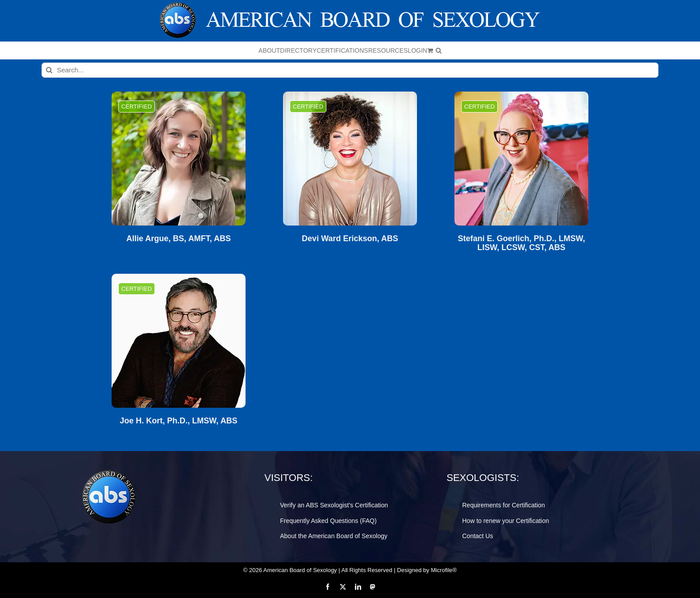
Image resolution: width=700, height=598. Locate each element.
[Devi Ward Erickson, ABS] (350, 159)
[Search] (49, 70)
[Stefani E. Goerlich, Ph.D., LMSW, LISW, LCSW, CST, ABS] (521, 159)
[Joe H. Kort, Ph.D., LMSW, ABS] (179, 341)
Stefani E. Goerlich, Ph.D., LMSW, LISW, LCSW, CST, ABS (521, 243)
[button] (439, 50)
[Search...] (350, 70)
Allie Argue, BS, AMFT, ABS (179, 239)
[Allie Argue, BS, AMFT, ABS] (179, 159)
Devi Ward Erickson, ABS (350, 239)
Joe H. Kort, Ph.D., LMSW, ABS (178, 421)
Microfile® (444, 570)
